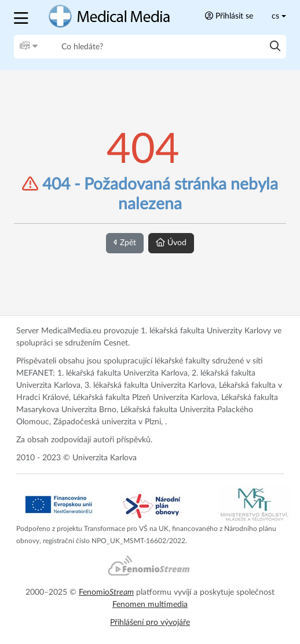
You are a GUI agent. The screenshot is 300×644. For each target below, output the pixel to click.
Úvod (171, 243)
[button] (22, 17)
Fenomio (106, 592)
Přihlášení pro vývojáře (150, 623)
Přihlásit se (229, 16)
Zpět (125, 243)
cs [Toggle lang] (275, 16)
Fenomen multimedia (150, 605)
